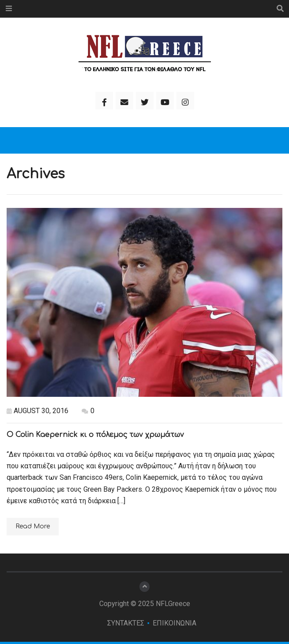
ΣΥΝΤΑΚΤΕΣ (126, 623)
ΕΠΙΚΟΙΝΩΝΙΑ (175, 623)
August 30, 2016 (38, 411)
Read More (33, 526)
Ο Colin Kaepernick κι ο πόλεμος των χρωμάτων (95, 435)
